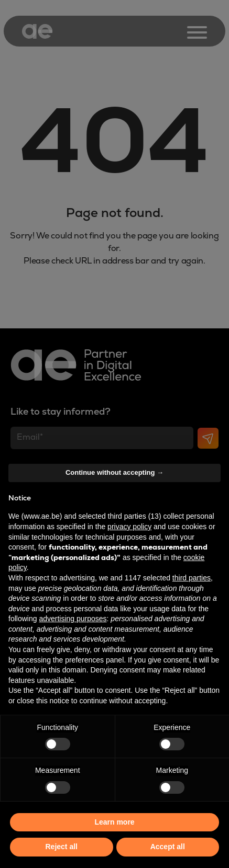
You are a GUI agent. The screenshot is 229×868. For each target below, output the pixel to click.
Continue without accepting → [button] (114, 472)
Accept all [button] (168, 847)
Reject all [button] (62, 847)
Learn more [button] (114, 822)
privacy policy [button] (129, 527)
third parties (192, 578)
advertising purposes (73, 619)
